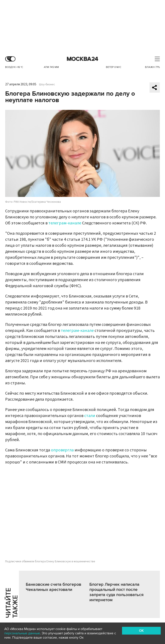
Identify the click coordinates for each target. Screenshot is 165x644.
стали (90, 416)
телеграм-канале (65, 223)
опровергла (62, 450)
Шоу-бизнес (47, 84)
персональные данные (22, 633)
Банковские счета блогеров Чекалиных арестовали (53, 587)
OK (141, 631)
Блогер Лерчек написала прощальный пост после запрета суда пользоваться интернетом (116, 592)
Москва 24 (82, 59)
